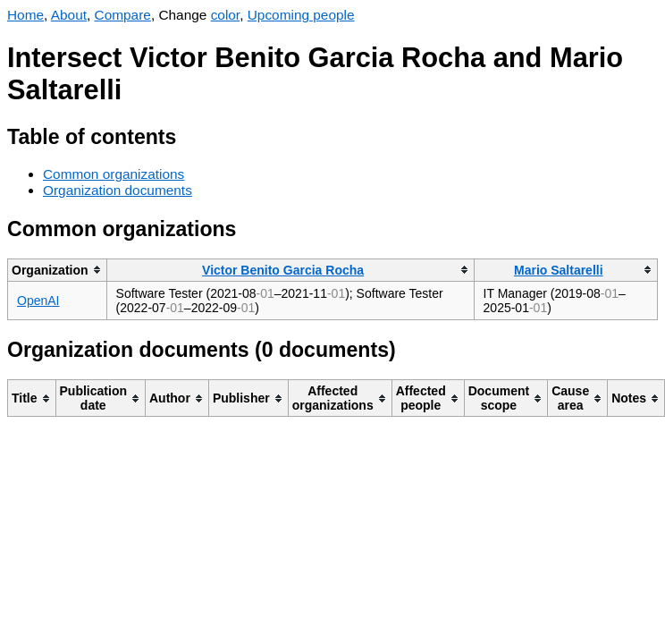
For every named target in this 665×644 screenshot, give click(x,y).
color (226, 15)
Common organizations (114, 174)
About (69, 15)
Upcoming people (301, 15)
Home (25, 15)
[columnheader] (58, 270)
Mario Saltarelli (559, 270)
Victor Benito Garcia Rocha (283, 270)
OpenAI (38, 301)
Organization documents (118, 190)
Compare (123, 15)
